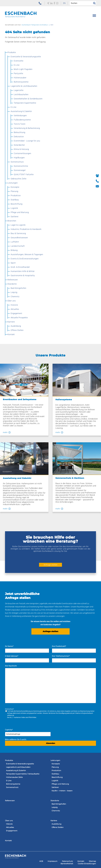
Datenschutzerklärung (23, 711)
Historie (9, 824)
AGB (41, 861)
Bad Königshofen (59, 804)
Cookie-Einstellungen (87, 864)
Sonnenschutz (12, 787)
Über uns (9, 821)
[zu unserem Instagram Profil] (57, 3)
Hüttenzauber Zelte (14, 777)
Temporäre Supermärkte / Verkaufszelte (23, 774)
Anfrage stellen (51, 565)
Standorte (55, 801)
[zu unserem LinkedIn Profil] (51, 3)
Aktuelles (10, 827)
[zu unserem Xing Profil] (48, 3)
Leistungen (55, 760)
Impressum (52, 861)
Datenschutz (67, 861)
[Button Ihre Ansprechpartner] (97, 176)
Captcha (9, 730)
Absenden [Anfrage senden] (51, 743)
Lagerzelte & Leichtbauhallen (18, 767)
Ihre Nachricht (11, 666)
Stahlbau (55, 774)
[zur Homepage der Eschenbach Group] (15, 858)
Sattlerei (55, 787)
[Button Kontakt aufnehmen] (97, 186)
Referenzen (10, 801)
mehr (5, 432)
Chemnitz (56, 811)
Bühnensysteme (13, 784)
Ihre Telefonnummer (61, 656)
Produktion (56, 770)
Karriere (54, 821)
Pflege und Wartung (60, 784)
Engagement (12, 831)
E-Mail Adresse (12, 656)
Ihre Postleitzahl (59, 646)
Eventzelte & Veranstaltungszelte (20, 764)
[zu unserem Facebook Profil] (54, 3)
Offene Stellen (58, 827)
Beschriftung (57, 777)
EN (64, 3)
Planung (55, 767)
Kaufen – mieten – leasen (62, 791)
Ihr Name (9, 646)
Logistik (55, 781)
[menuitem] (64, 3)
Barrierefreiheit (67, 864)
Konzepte (56, 764)
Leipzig (55, 807)
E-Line (9, 781)
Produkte (9, 760)
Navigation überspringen (15, 758)
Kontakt (8, 841)
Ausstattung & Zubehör (16, 770)
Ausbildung (56, 824)
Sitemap (92, 861)
